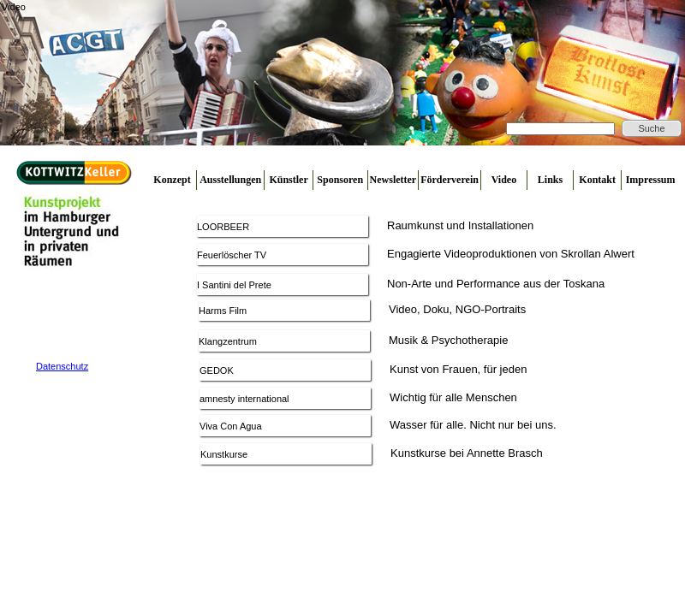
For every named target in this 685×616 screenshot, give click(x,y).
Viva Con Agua (231, 426)
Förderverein (450, 180)
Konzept (172, 180)
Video (504, 180)
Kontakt (597, 180)
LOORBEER (223, 227)
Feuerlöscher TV (232, 255)
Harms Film (223, 311)
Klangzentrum (228, 341)
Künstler (288, 180)
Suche (651, 128)
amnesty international (244, 399)
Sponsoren (340, 180)
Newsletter (393, 180)
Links (550, 180)
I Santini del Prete (234, 285)
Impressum (651, 180)
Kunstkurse (224, 454)
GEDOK (217, 370)
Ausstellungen (230, 180)
